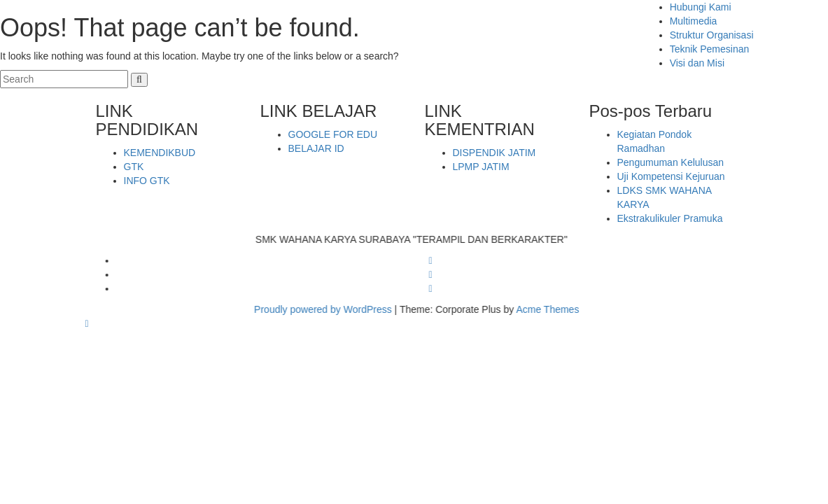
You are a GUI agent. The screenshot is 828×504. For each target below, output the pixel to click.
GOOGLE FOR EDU (333, 134)
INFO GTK (147, 181)
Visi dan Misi (697, 63)
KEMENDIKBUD (160, 153)
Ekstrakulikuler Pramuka (670, 218)
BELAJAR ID (316, 148)
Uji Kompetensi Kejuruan (671, 176)
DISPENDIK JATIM (494, 153)
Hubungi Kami (701, 7)
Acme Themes (556, 309)
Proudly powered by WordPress (331, 309)
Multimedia (694, 21)
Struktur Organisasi (712, 35)
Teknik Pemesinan (710, 49)
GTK (134, 167)
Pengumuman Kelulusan (671, 162)
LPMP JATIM (481, 167)
